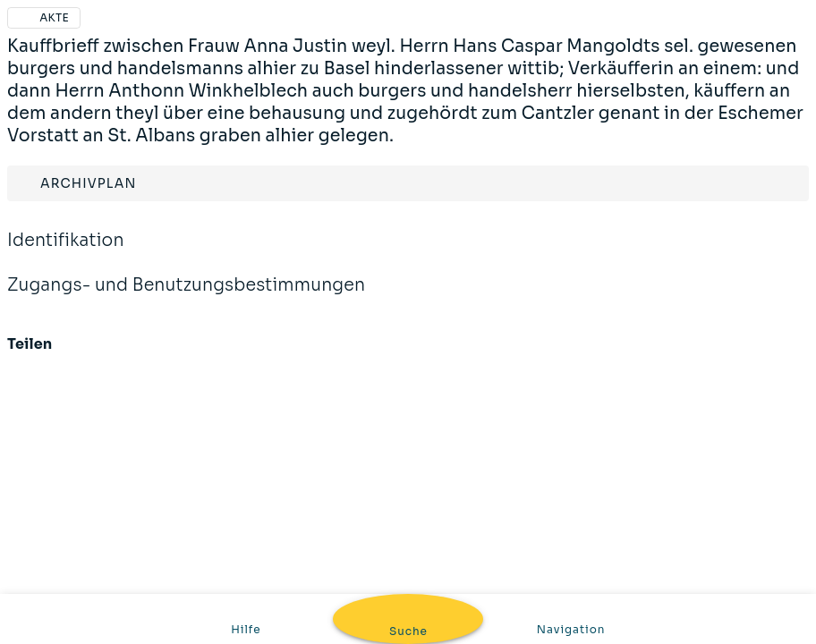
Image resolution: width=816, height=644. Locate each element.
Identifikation (66, 252)
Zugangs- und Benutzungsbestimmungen (186, 297)
